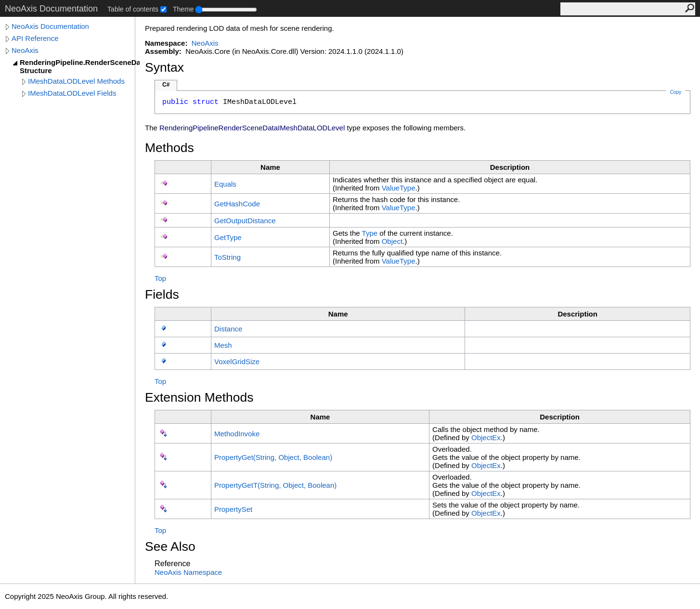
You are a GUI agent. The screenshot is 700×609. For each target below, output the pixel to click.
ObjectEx (486, 438)
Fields (162, 294)
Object (392, 241)
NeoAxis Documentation (50, 26)
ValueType (399, 188)
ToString (227, 257)
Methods (169, 148)
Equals (225, 184)
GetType (228, 237)
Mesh (223, 345)
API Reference (35, 38)
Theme (183, 9)
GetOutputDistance (245, 221)
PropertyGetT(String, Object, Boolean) (275, 485)
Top (160, 278)
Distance (228, 329)
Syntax (164, 67)
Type (370, 233)
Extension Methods (199, 397)
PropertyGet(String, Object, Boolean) (273, 457)
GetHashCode (237, 204)
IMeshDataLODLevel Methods (76, 81)
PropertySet (233, 509)
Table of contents (133, 9)
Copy (676, 92)
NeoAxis (25, 50)
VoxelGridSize (237, 362)
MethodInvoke (237, 434)
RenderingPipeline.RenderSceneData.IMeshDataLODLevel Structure (80, 66)
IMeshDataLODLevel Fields (72, 93)
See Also (170, 546)
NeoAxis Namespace (188, 572)
